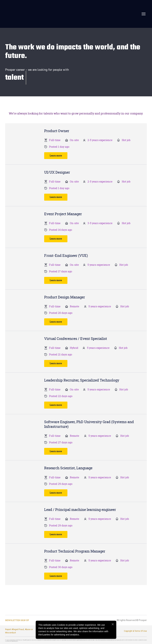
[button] (56, 156)
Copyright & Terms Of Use (135, 631)
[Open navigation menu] (144, 14)
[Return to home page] (42, 14)
